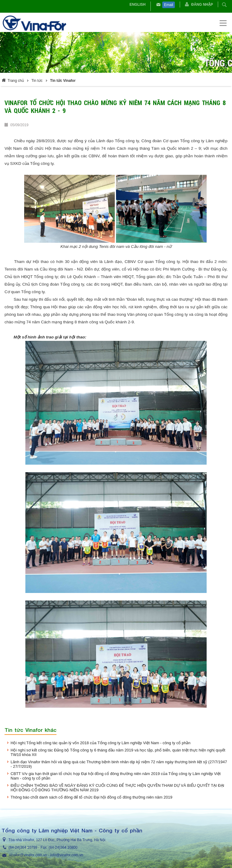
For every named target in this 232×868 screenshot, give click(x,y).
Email (169, 5)
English (138, 5)
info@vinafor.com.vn (67, 855)
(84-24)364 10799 (23, 847)
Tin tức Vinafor (63, 81)
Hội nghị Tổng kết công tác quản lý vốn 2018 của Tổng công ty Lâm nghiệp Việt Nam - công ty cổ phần (100, 743)
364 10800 (69, 847)
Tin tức (37, 81)
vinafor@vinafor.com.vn (28, 855)
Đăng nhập (202, 5)
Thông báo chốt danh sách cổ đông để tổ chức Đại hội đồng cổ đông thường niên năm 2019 (91, 797)
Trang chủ (16, 81)
